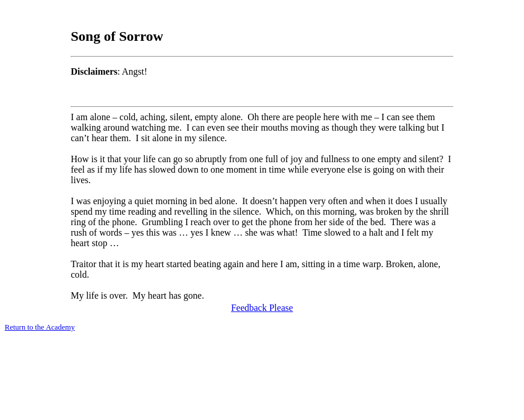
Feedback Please (262, 308)
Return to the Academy (40, 327)
